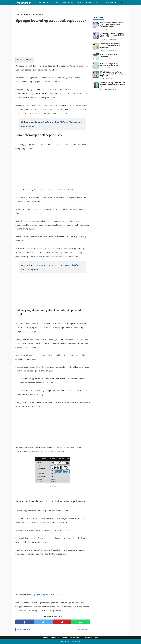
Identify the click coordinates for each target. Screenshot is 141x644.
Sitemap (63, 638)
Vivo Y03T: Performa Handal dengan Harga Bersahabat (110, 64)
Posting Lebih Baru (24, 630)
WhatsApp (61, 2)
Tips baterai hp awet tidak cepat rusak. (49, 595)
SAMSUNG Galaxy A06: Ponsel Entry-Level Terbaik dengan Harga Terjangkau (113, 74)
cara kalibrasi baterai (70, 539)
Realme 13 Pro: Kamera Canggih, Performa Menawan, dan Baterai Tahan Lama (112, 35)
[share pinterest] (62, 622)
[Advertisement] (53, 40)
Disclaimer (89, 638)
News (81, 2)
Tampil (28, 60)
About (44, 638)
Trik (39, 2)
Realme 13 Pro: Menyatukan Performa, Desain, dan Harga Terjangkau (111, 46)
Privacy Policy (76, 638)
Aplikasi (72, 2)
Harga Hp (48, 2)
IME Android (76, 642)
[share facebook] (25, 622)
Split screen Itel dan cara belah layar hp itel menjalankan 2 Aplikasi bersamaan (111, 24)
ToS (98, 638)
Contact (53, 638)
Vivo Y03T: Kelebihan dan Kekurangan (109, 55)
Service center (93, 2)
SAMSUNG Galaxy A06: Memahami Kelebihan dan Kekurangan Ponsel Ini (113, 85)
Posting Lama (83, 630)
